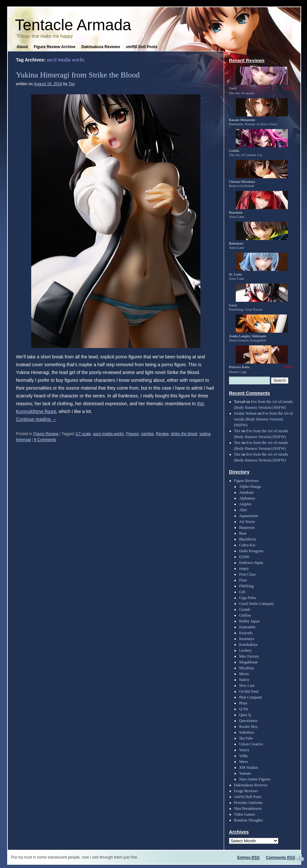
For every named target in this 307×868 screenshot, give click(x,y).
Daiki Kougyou (251, 551)
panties (147, 434)
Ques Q (245, 715)
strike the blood (184, 434)
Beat (243, 533)
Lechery (245, 650)
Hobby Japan (249, 621)
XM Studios (248, 768)
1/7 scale (83, 434)
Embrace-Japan (251, 563)
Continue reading (36, 419)
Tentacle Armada (73, 25)
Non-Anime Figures (255, 779)
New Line (247, 686)
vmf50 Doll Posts (142, 47)
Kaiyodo (246, 633)
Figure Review (46, 434)
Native (244, 680)
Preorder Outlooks (248, 803)
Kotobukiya (248, 645)
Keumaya (247, 639)
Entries (249, 858)
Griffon (245, 615)
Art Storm (247, 522)
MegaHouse (248, 662)
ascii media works (108, 434)
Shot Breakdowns (248, 808)
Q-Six (244, 709)
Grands (245, 609)
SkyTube (246, 738)
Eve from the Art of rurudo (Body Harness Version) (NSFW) (264, 419)
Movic (244, 674)
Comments (281, 858)
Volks (243, 756)
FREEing (246, 586)
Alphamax (247, 498)
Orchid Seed (249, 691)
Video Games (245, 814)
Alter (243, 510)
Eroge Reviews (246, 791)
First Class (247, 574)
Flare (243, 580)
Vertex (244, 750)
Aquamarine (249, 516)
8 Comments (45, 440)
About (22, 47)
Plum (243, 703)
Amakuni (246, 492)
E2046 (244, 557)
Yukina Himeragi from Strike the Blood (78, 75)
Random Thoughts (249, 820)
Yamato (245, 773)
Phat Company (251, 697)
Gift (242, 592)
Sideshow (247, 732)
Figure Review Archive (55, 47)
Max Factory (249, 656)
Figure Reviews (247, 481)
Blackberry (248, 539)
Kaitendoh (247, 627)
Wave (243, 762)
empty (244, 568)
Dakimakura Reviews (101, 47)
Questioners (248, 721)
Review (162, 434)
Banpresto (247, 527)
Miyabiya (247, 668)
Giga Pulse (247, 598)
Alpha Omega (250, 487)
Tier (72, 84)
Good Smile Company (256, 604)
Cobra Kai (247, 545)
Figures (132, 434)
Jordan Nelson (245, 413)
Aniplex (245, 504)
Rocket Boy (248, 727)
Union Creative (251, 744)
